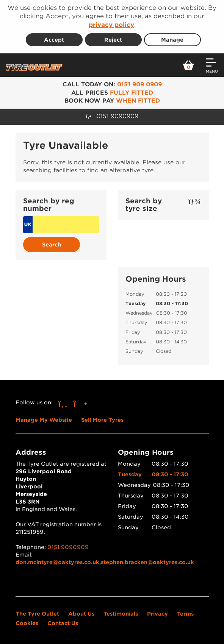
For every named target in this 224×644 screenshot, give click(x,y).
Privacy (157, 614)
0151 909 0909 (139, 84)
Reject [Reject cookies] (113, 40)
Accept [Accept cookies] (54, 40)
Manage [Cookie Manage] (172, 40)
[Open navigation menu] (212, 65)
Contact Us (63, 623)
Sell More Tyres (102, 420)
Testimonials (121, 614)
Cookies (27, 623)
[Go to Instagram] (80, 403)
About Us (81, 614)
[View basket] (188, 65)
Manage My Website (44, 420)
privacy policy (111, 25)
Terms (185, 614)
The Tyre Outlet (37, 614)
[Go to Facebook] (63, 403)
